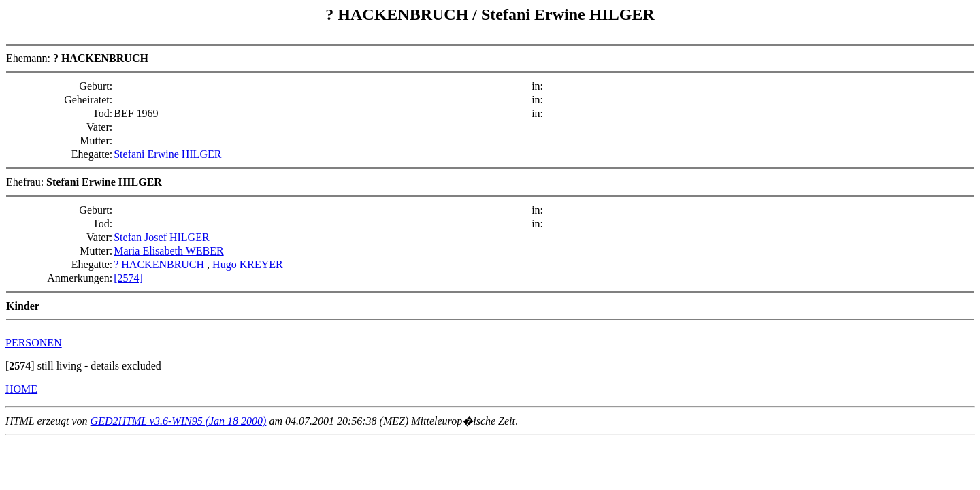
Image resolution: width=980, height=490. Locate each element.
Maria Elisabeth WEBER (168, 251)
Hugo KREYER (248, 264)
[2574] (128, 278)
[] (20, 366)
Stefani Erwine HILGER (568, 14)
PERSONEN (34, 343)
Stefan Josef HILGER (161, 237)
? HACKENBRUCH (399, 14)
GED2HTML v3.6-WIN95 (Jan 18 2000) (179, 421)
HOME (21, 389)
